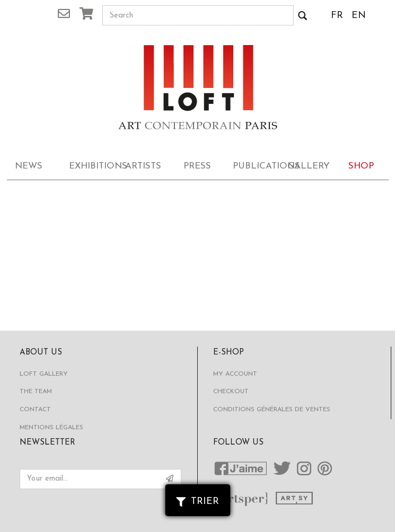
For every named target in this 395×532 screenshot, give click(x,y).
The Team (36, 392)
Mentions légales (51, 428)
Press (197, 166)
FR (337, 16)
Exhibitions (92, 166)
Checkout (231, 392)
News (29, 166)
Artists (143, 166)
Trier (197, 502)
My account (235, 374)
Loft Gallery (44, 374)
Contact (35, 410)
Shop (361, 166)
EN (359, 16)
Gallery (309, 166)
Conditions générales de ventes (272, 410)
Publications (256, 166)
